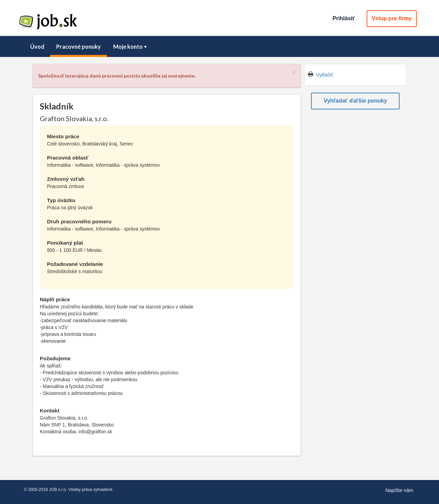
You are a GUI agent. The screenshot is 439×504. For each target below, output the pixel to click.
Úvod (37, 46)
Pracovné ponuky (79, 46)
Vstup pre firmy (391, 18)
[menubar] (219, 47)
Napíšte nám (399, 490)
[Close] (294, 72)
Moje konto (131, 46)
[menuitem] (37, 47)
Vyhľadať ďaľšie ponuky (355, 101)
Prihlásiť (343, 18)
